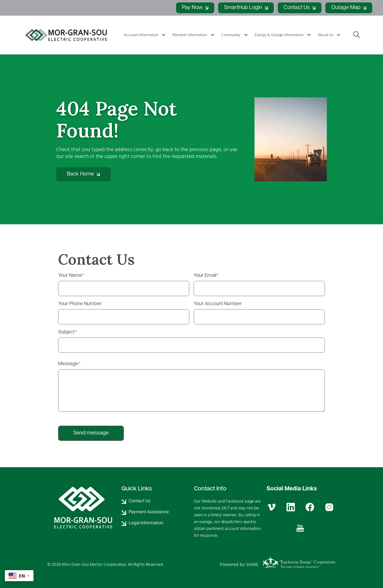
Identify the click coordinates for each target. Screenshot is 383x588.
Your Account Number (218, 304)
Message (68, 364)
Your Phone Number (80, 304)
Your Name (70, 276)
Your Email (205, 276)
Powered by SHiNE (239, 565)
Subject (66, 332)
